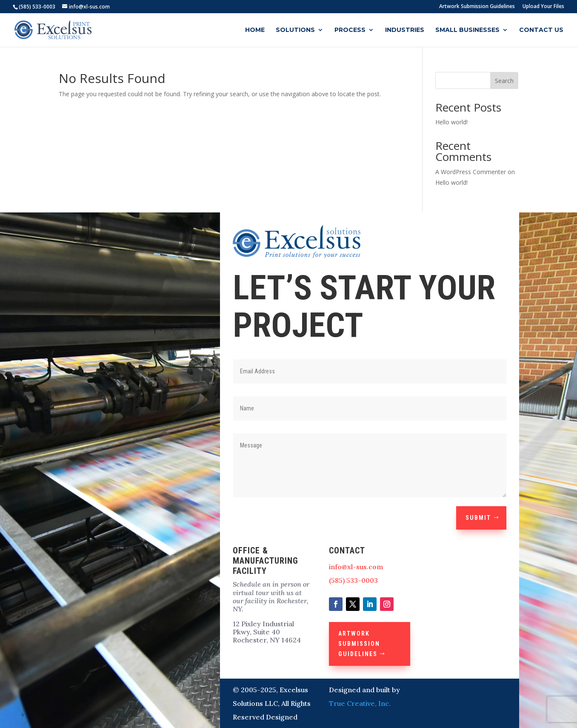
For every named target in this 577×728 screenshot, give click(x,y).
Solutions (295, 30)
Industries (405, 30)
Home (255, 30)
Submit (478, 518)
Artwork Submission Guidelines (477, 7)
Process (350, 30)
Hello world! (451, 122)
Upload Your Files (543, 7)
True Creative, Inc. (360, 703)
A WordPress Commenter (471, 172)
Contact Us (541, 30)
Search (504, 81)
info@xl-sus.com (356, 567)
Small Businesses (467, 30)
